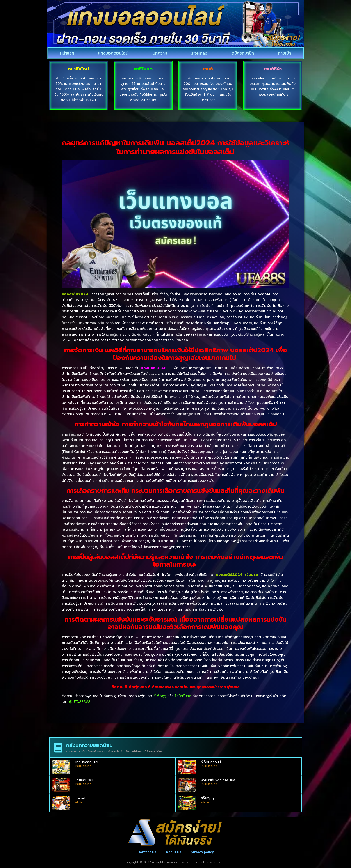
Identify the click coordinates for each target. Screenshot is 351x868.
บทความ (160, 53)
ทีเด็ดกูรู (160, 696)
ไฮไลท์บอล (183, 696)
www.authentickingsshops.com (204, 862)
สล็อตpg (207, 798)
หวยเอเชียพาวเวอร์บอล (218, 780)
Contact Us (147, 852)
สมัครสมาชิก (243, 53)
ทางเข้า (284, 53)
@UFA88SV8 (80, 701)
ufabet (80, 798)
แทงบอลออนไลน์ (113, 53)
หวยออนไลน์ (84, 780)
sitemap (199, 53)
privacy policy (202, 852)
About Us (174, 852)
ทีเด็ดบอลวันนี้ (211, 762)
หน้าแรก (67, 53)
